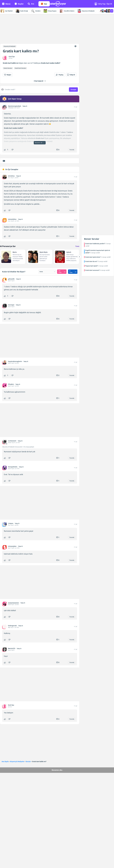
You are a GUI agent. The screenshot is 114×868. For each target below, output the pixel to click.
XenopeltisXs (13, 467)
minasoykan (12, 546)
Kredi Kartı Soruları (20, 68)
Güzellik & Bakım (67, 11)
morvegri (11, 305)
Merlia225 (12, 648)
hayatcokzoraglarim (15, 361)
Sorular (28, 761)
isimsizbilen (12, 219)
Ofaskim (11, 384)
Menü (6, 4)
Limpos (11, 523)
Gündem (36, 11)
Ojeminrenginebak (14, 106)
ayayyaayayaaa (13, 603)
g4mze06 (11, 279)
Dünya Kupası (50, 11)
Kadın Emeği (22, 11)
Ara (31, 4)
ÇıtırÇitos (11, 176)
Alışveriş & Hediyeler (86, 11)
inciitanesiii (12, 441)
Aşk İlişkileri (7, 11)
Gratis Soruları (8, 68)
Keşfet (19, 4)
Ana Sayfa (5, 761)
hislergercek (12, 626)
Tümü (77, 246)
